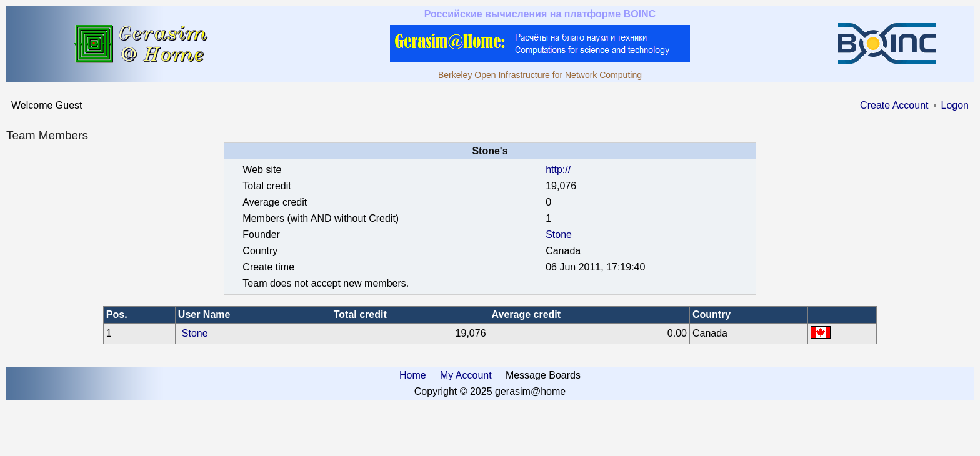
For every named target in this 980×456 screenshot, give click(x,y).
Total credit (360, 315)
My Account (466, 375)
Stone (559, 235)
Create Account (894, 105)
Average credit (527, 315)
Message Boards (543, 375)
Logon (955, 105)
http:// (558, 170)
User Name (204, 315)
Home (413, 375)
